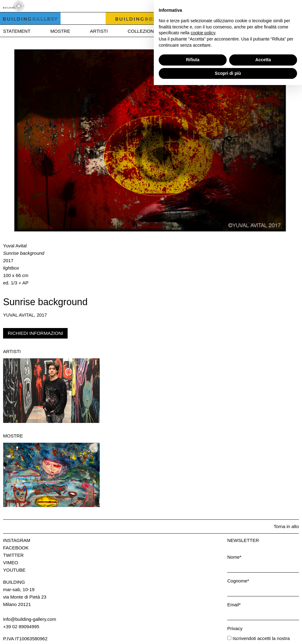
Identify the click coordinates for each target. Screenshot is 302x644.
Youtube (14, 570)
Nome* (234, 557)
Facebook (16, 548)
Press (265, 31)
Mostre (60, 31)
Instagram (17, 540)
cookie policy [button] (203, 592)
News (230, 31)
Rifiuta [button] (193, 619)
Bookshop (190, 31)
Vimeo (10, 563)
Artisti (99, 31)
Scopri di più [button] (228, 632)
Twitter (13, 555)
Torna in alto (286, 526)
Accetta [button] (263, 619)
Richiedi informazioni (35, 333)
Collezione (142, 31)
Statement (17, 31)
